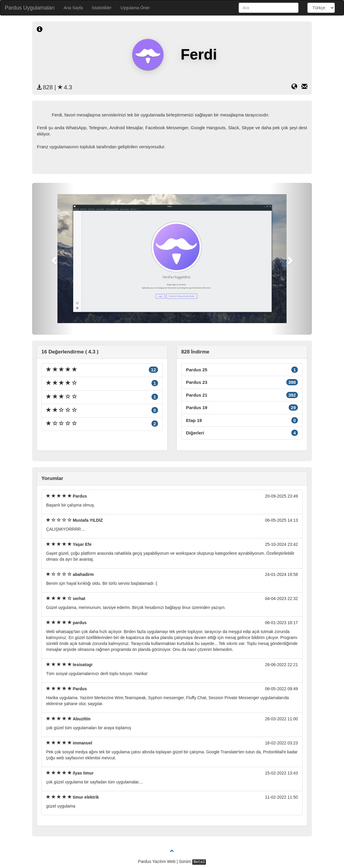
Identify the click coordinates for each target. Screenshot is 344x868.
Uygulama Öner (135, 8)
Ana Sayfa (73, 8)
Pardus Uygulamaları (30, 8)
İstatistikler (102, 8)
